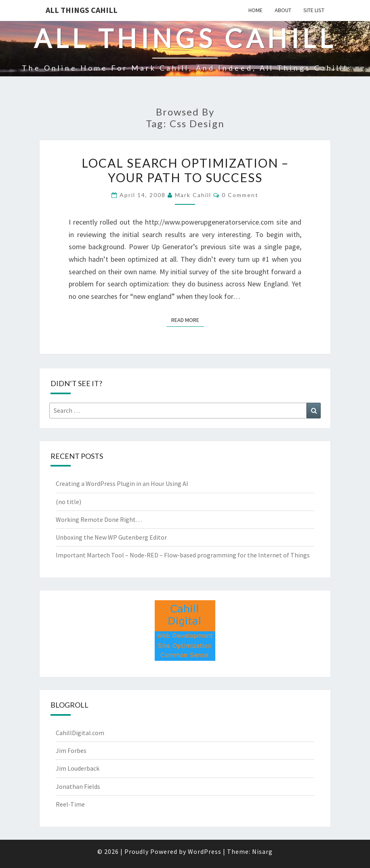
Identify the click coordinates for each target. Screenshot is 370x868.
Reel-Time (70, 804)
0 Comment (240, 195)
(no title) (68, 502)
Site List (314, 10)
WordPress (205, 851)
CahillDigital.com (80, 733)
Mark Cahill (193, 195)
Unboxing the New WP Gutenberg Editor (111, 537)
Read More (188, 319)
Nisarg (262, 851)
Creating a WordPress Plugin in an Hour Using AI (122, 483)
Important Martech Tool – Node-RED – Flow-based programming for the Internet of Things (183, 555)
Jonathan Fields (78, 786)
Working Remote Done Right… (99, 519)
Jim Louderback (78, 768)
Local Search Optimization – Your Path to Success (185, 170)
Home (255, 10)
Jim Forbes (71, 750)
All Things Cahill (82, 10)
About (283, 10)
